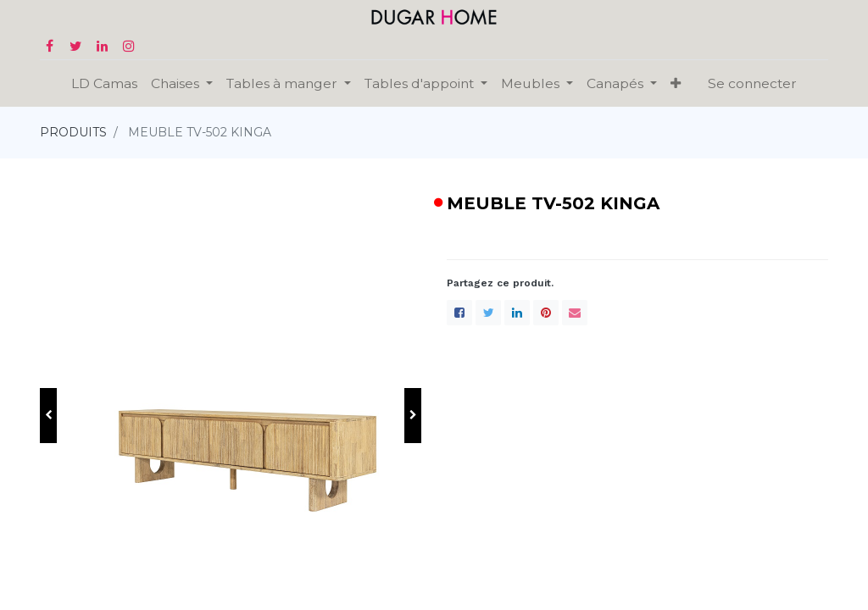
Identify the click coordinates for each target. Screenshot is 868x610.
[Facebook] (459, 313)
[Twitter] (488, 313)
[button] (48, 416)
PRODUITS (73, 132)
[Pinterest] (546, 313)
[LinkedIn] (517, 313)
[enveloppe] (575, 313)
